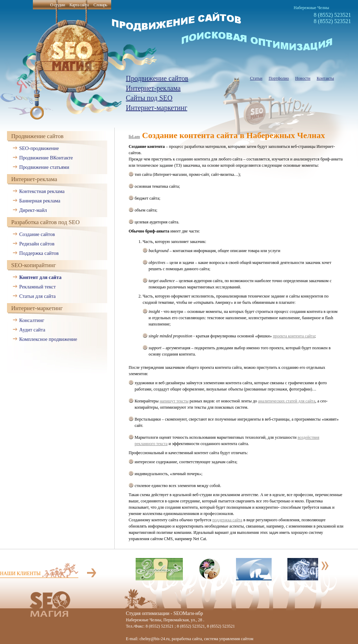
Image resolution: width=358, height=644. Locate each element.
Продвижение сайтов (157, 78)
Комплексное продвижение (48, 339)
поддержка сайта (227, 520)
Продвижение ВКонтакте (46, 158)
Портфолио (279, 78)
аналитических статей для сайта (287, 401)
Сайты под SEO (149, 98)
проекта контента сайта (294, 336)
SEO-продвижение (39, 148)
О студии (57, 5)
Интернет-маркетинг (157, 108)
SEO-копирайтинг (34, 265)
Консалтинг (32, 320)
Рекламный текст (38, 287)
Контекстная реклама (42, 191)
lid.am (134, 137)
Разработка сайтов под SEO (45, 222)
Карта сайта (79, 5)
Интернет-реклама (153, 88)
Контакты (325, 78)
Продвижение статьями (44, 167)
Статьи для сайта (37, 296)
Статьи (256, 78)
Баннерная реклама (40, 201)
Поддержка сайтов (39, 253)
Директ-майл (33, 210)
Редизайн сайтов (37, 244)
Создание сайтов (37, 234)
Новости (303, 78)
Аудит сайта (32, 330)
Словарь (100, 5)
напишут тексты (174, 401)
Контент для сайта (40, 277)
